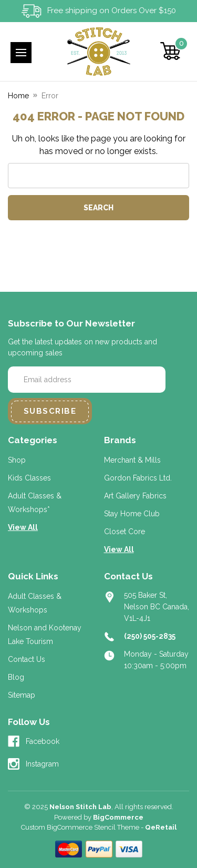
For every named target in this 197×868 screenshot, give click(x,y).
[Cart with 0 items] (171, 51)
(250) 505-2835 (150, 636)
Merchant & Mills (132, 460)
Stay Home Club (132, 514)
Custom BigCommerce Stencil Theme (80, 827)
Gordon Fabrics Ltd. (138, 478)
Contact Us (27, 659)
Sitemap (22, 695)
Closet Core (125, 532)
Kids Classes (29, 478)
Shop (17, 460)
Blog (16, 677)
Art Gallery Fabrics (135, 496)
